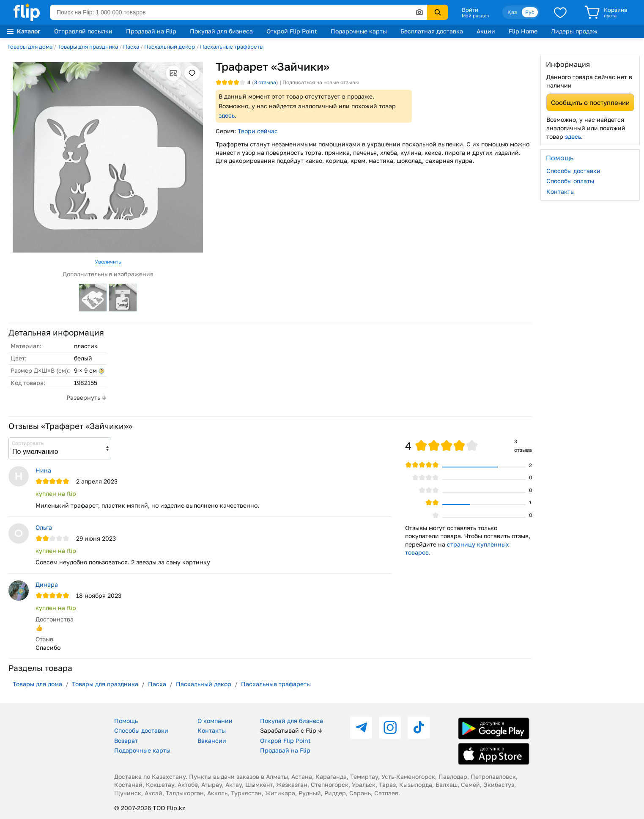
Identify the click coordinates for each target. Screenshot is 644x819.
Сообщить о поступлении (590, 102)
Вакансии (212, 741)
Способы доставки (573, 171)
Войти (470, 10)
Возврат (126, 741)
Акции (486, 31)
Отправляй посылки (83, 31)
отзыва (265, 82)
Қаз (512, 12)
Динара (47, 584)
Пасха (131, 47)
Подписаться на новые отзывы (321, 82)
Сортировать (28, 443)
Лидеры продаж (574, 31)
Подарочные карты (359, 31)
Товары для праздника (88, 47)
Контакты (560, 191)
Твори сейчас (258, 131)
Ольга (44, 527)
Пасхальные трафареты (232, 47)
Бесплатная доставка (432, 31)
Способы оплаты (570, 181)
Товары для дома (30, 47)
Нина (43, 470)
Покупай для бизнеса (221, 31)
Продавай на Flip (151, 31)
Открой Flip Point (292, 31)
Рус (530, 12)
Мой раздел (475, 16)
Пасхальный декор (170, 47)
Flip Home (523, 31)
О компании (215, 721)
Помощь (126, 721)
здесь (227, 115)
